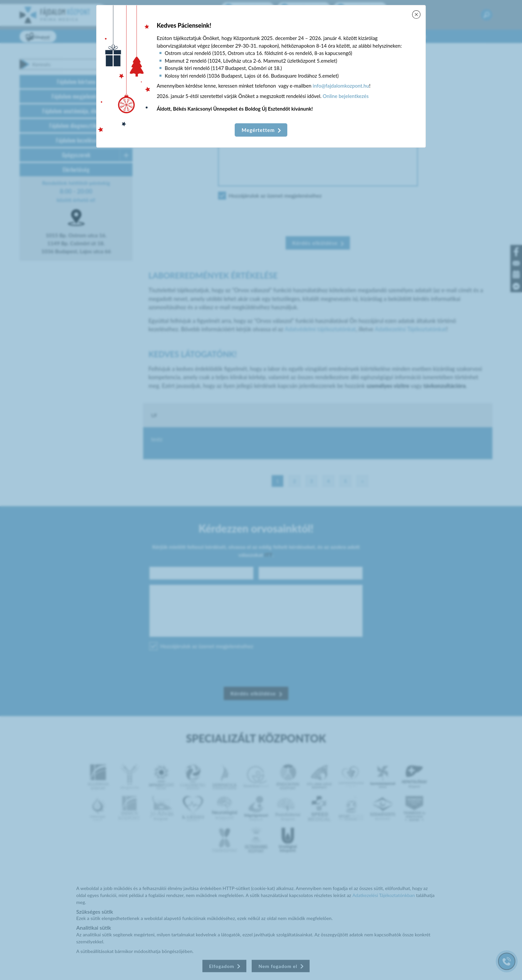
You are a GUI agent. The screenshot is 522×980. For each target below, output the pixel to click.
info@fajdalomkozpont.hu (341, 86)
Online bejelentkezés (346, 96)
